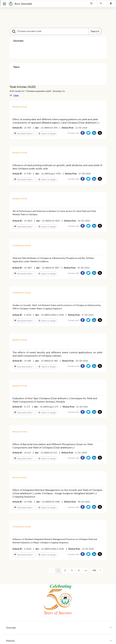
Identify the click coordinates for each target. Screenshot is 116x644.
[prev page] (52, 571)
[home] (20, 4)
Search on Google (47, 134)
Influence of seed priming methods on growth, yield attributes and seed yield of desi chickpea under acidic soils (57, 167)
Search (95, 31)
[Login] (112, 4)
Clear (16, 95)
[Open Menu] (5, 4)
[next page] (85, 571)
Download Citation (24, 134)
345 (94, 570)
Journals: (19, 41)
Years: (17, 67)
